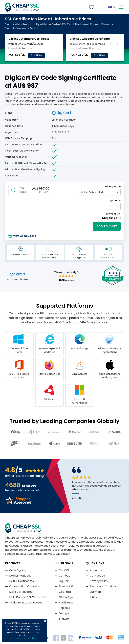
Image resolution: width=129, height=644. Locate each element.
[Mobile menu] (121, 7)
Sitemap (95, 592)
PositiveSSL (66, 603)
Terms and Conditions (104, 586)
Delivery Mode (112, 187)
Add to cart (107, 226)
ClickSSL (64, 570)
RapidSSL (65, 608)
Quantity (115, 200)
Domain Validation (21, 576)
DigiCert (64, 581)
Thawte (64, 619)
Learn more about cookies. (23, 638)
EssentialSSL (67, 586)
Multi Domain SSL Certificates (28, 597)
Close (45, 621)
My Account (100, 7)
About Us (96, 570)
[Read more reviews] (18, 503)
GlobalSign (66, 597)
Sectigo (64, 613)
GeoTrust (65, 592)
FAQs (93, 597)
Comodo (64, 576)
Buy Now (37, 55)
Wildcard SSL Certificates (26, 603)
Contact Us (97, 576)
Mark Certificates (21, 592)
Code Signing (18, 570)
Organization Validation (25, 586)
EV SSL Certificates (21, 581)
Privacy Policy (99, 581)
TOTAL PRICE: (113, 214)
